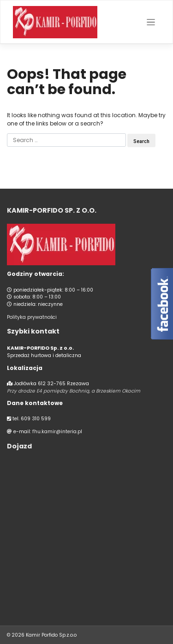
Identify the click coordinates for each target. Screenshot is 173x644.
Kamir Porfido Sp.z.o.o (51, 635)
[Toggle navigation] (151, 22)
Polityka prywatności (32, 317)
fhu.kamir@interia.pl (57, 432)
